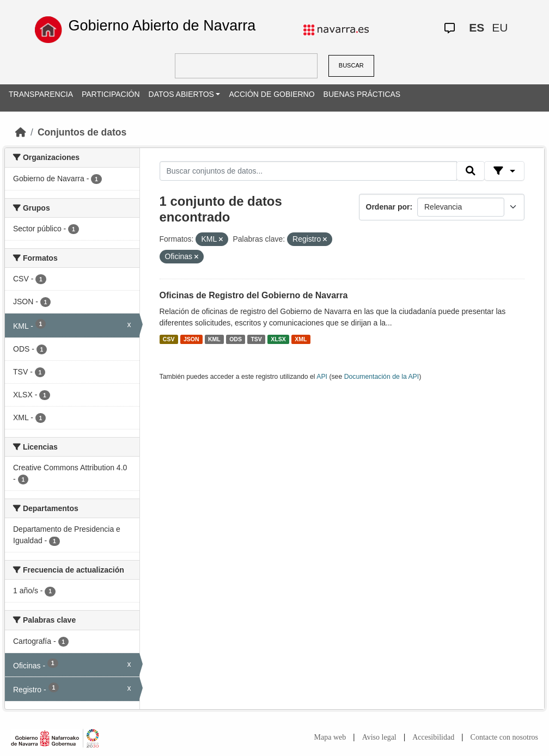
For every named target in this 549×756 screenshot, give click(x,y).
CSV (169, 339)
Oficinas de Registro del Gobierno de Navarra (254, 295)
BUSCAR (351, 65)
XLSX (278, 339)
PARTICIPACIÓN (111, 94)
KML (214, 339)
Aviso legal (379, 737)
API (322, 377)
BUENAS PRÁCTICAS (362, 94)
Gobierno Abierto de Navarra (162, 26)
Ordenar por (388, 207)
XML (301, 339)
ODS (236, 339)
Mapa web (330, 737)
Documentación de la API (382, 377)
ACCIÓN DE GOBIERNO (272, 94)
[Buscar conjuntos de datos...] (308, 171)
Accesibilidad (433, 737)
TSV (256, 339)
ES (477, 27)
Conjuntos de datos (82, 132)
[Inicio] (21, 132)
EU (500, 27)
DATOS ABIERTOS (181, 94)
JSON (191, 339)
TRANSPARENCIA (41, 94)
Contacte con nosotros (504, 737)
